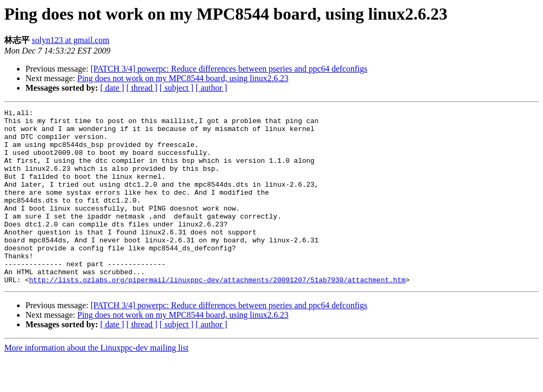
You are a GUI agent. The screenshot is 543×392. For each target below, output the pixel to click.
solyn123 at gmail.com (71, 40)
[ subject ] (177, 88)
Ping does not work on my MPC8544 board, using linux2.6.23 (183, 78)
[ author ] (212, 88)
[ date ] (112, 88)
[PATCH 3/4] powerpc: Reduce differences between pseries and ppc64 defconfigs (229, 69)
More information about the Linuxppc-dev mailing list (96, 383)
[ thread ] (142, 88)
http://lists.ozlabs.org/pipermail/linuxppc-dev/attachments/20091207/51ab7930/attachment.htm (217, 315)
